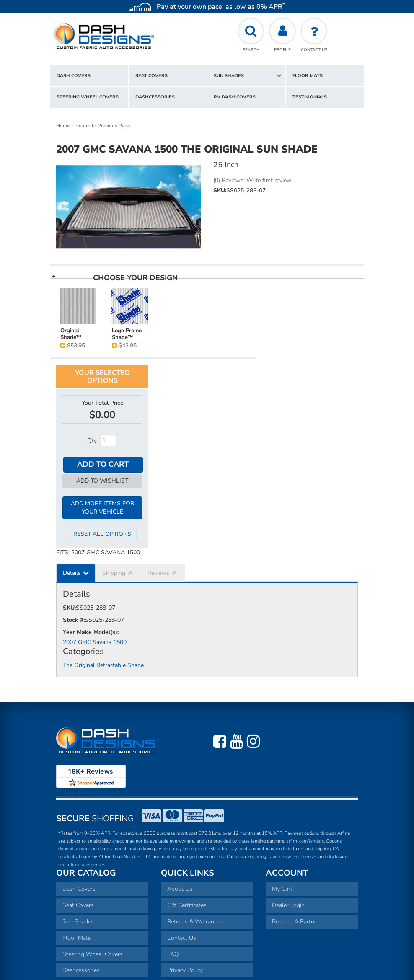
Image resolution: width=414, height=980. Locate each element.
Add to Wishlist (312, 387)
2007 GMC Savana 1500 (95, 549)
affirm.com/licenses (86, 772)
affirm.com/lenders (305, 748)
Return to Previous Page (103, 126)
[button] (246, 76)
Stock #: (74, 527)
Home (63, 126)
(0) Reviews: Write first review (252, 180)
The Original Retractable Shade (103, 573)
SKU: (220, 190)
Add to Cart (312, 371)
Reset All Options (312, 441)
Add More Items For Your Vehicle (312, 415)
